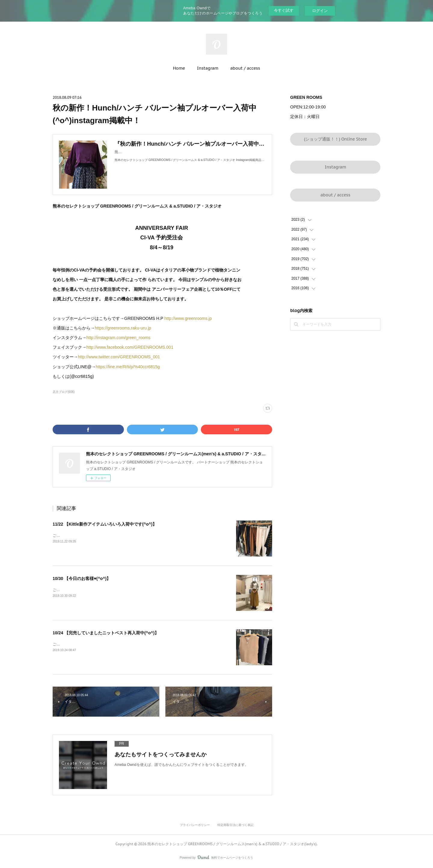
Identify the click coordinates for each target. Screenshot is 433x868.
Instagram (208, 68)
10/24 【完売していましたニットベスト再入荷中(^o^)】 (106, 633)
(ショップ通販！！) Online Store (335, 139)
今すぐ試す (284, 10)
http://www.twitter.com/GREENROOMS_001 (119, 357)
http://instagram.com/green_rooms (118, 338)
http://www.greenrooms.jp (188, 318)
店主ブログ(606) (64, 392)
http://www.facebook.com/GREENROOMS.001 (130, 347)
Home (179, 68)
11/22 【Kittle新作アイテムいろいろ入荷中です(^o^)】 (105, 524)
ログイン (320, 11)
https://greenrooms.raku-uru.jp (123, 328)
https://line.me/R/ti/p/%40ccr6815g (128, 367)
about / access (245, 68)
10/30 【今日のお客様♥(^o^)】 (82, 578)
